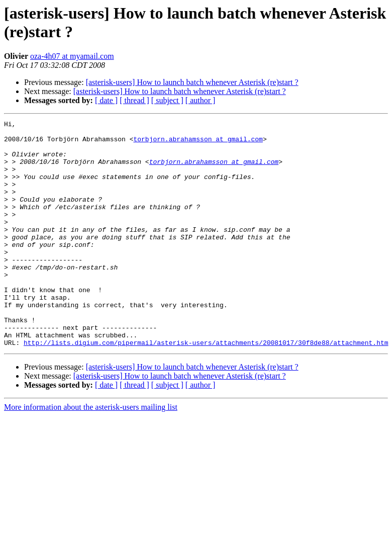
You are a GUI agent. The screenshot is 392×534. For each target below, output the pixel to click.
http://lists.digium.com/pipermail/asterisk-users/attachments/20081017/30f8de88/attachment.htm (206, 388)
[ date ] (106, 100)
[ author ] (201, 100)
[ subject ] (167, 100)
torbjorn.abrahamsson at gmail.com (198, 143)
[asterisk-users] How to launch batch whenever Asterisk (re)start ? (192, 82)
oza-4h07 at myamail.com (72, 56)
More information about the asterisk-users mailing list (91, 452)
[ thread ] (134, 100)
